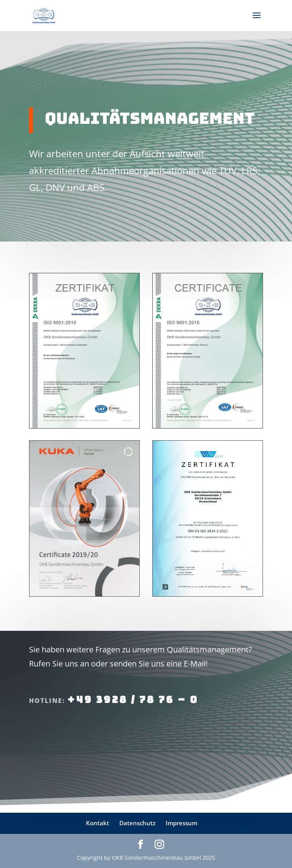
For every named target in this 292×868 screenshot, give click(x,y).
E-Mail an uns (76, 742)
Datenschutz (137, 823)
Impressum (182, 823)
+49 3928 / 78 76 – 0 (133, 700)
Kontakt (98, 823)
